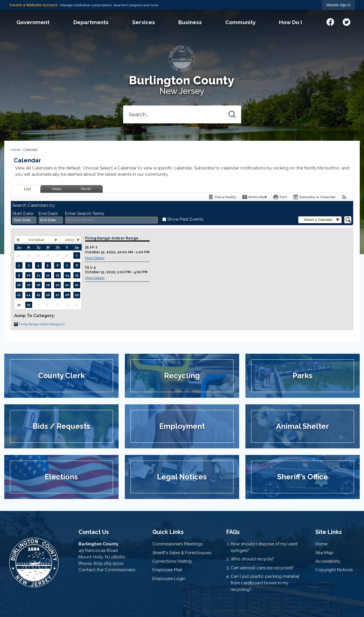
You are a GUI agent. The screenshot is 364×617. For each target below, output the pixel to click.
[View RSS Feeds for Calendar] (344, 197)
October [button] (37, 240)
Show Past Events (185, 219)
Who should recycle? (252, 559)
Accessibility (328, 561)
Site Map (324, 553)
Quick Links (168, 532)
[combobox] (24, 220)
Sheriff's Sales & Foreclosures (182, 553)
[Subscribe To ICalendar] (314, 197)
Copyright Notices (334, 570)
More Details (95, 258)
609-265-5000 (109, 564)
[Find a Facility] (222, 197)
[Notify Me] (254, 197)
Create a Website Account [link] (33, 5)
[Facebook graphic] (330, 21)
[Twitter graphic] (347, 21)
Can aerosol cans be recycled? (262, 568)
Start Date (23, 214)
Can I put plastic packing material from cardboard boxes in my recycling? (265, 583)
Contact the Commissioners (107, 570)
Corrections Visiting (172, 561)
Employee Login (169, 579)
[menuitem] (33, 22)
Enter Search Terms (85, 214)
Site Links (329, 532)
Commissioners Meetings (178, 544)
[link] (338, 5)
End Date (48, 214)
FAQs (233, 532)
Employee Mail (167, 570)
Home (15, 150)
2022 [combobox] (70, 240)
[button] (232, 114)
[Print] (280, 197)
